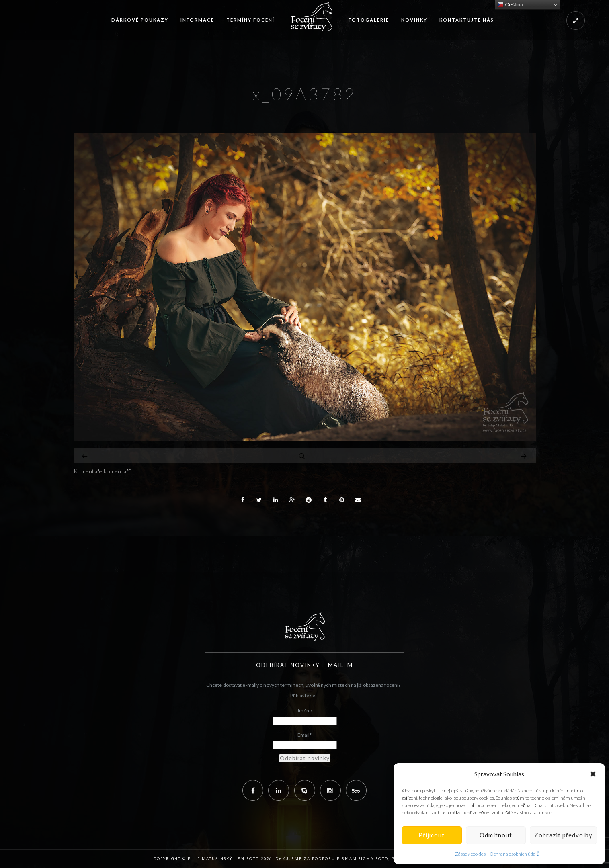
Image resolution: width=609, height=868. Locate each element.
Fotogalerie (369, 20)
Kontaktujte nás (467, 20)
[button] (593, 774)
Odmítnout (496, 835)
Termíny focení (250, 20)
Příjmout (432, 835)
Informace (197, 20)
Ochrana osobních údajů (515, 854)
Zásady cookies (470, 854)
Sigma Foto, (375, 859)
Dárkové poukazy (140, 20)
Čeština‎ (510, 5)
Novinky (414, 20)
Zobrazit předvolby (563, 835)
